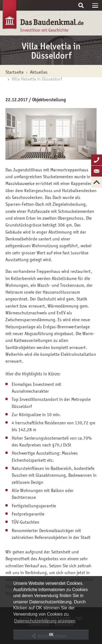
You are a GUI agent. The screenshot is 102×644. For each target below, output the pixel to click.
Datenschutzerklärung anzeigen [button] (45, 621)
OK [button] (51, 634)
